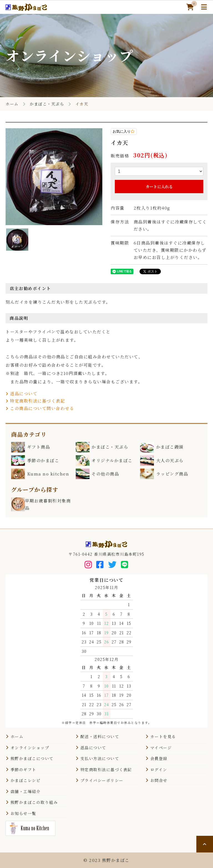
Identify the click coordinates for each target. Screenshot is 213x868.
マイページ (161, 748)
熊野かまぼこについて (32, 758)
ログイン (159, 769)
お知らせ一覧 (23, 813)
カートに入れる (159, 187)
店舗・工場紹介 (26, 791)
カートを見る (163, 736)
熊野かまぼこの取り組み (34, 802)
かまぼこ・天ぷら (47, 104)
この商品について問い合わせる (40, 408)
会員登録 (159, 758)
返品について (21, 393)
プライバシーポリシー (102, 780)
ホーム (12, 104)
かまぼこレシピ (26, 780)
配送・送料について (100, 736)
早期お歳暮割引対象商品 (41, 504)
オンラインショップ (30, 748)
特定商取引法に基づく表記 (35, 401)
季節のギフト (23, 769)
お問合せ (159, 780)
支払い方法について (100, 758)
